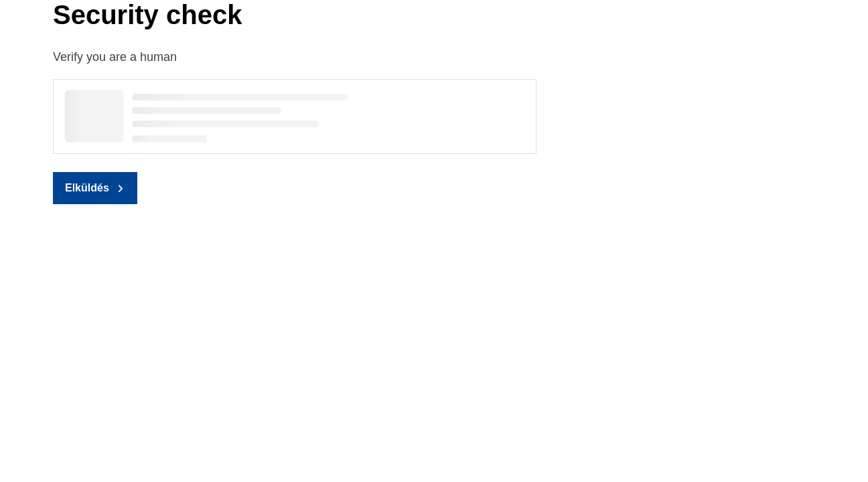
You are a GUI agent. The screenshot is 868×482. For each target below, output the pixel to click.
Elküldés (87, 188)
